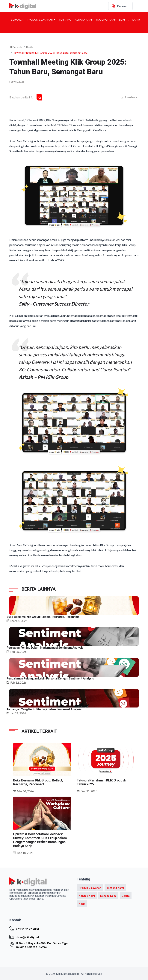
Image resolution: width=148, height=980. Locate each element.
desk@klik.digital (27, 937)
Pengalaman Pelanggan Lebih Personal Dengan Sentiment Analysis (50, 678)
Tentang (65, 20)
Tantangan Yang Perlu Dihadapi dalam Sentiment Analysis (44, 709)
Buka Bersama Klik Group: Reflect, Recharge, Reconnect (43, 617)
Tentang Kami (115, 888)
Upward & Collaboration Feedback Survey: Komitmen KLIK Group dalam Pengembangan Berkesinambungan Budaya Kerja (40, 840)
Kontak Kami (87, 896)
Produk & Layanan (40, 20)
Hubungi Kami (106, 20)
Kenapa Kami (84, 20)
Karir (136, 20)
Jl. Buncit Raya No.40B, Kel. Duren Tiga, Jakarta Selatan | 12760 (42, 945)
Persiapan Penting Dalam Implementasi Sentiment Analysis (45, 648)
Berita (124, 20)
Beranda (17, 20)
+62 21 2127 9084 (27, 929)
